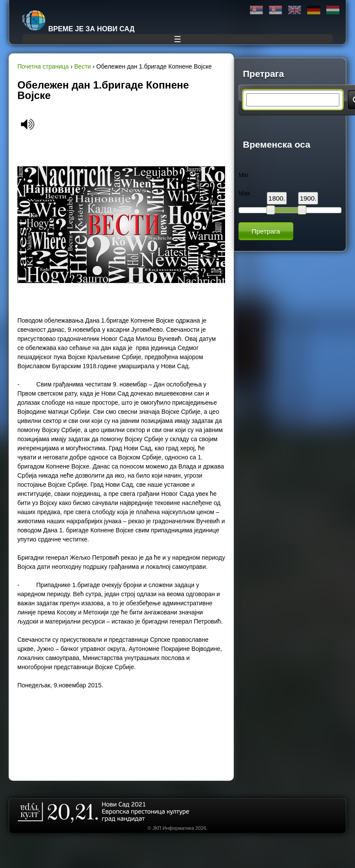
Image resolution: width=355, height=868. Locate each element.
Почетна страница (43, 66)
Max (244, 193)
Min (244, 175)
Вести (83, 66)
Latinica (275, 10)
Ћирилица (256, 10)
